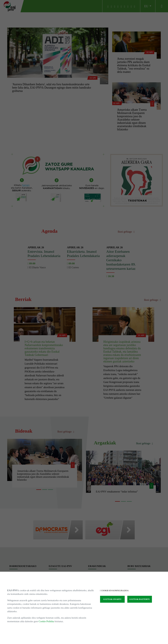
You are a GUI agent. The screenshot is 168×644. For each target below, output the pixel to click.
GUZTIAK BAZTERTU (140, 599)
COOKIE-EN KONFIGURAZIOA (114, 591)
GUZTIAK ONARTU (112, 599)
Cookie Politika (46, 621)
